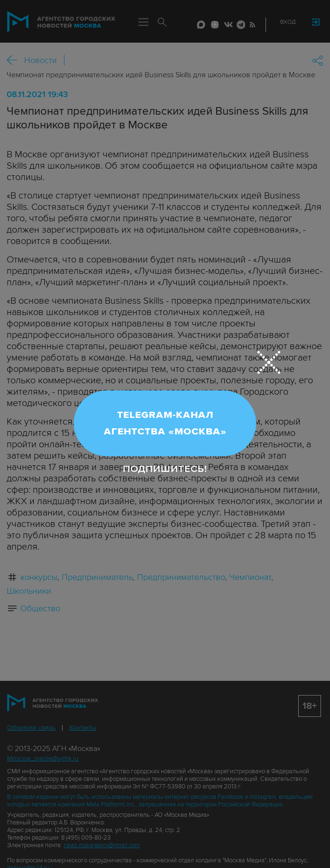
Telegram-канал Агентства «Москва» (165, 423)
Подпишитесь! (165, 469)
